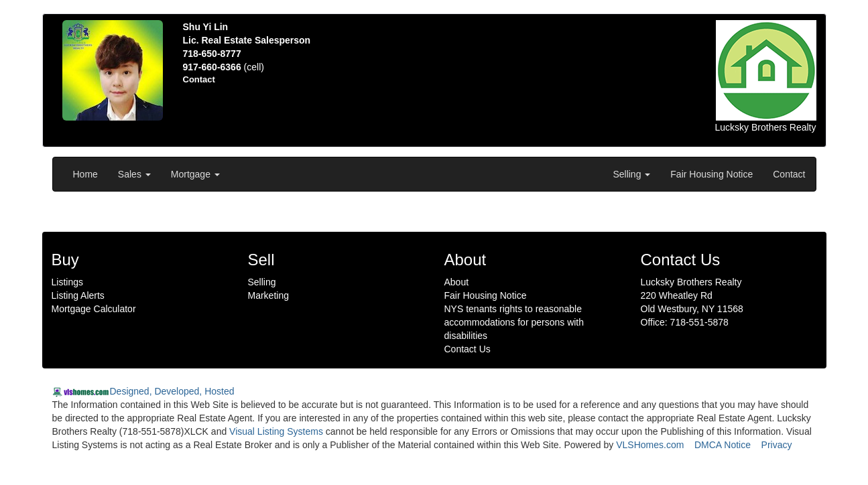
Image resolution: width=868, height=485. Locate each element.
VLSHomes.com (650, 445)
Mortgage (195, 174)
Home (85, 174)
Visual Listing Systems (276, 431)
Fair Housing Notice (711, 174)
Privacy (777, 445)
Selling (631, 174)
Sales (134, 174)
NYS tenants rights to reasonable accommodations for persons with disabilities (514, 322)
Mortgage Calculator (94, 309)
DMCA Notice (723, 445)
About (457, 282)
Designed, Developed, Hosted (172, 391)
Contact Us (468, 349)
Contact (789, 174)
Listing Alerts (78, 295)
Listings (67, 282)
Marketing (268, 295)
